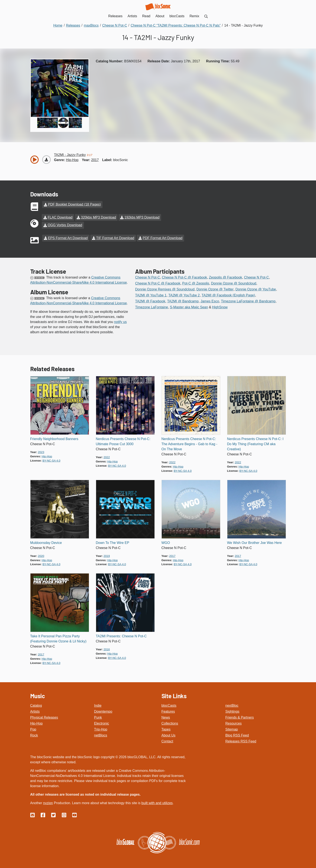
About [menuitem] (160, 16)
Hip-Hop (37, 723)
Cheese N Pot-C (148, 277)
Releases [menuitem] (115, 16)
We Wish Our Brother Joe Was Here (255, 542)
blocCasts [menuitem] (177, 16)
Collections (170, 723)
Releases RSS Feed (241, 741)
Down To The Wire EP (113, 542)
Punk (98, 717)
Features (168, 711)
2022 (107, 457)
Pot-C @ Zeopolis (196, 283)
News (166, 717)
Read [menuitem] (146, 16)
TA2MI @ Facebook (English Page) (228, 295)
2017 (95, 160)
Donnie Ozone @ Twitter (215, 289)
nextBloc (232, 705)
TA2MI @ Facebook (150, 301)
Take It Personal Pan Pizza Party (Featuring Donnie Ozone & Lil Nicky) (58, 638)
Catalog (36, 705)
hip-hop (72, 160)
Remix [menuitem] (194, 16)
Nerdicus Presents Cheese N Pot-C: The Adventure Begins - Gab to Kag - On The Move (189, 443)
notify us (120, 321)
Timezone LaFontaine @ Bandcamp (248, 301)
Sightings (232, 711)
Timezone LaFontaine (152, 307)
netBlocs (101, 735)
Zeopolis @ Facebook (225, 277)
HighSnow (220, 307)
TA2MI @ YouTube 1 (151, 295)
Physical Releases (44, 717)
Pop (33, 729)
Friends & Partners (240, 717)
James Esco (210, 301)
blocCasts (169, 705)
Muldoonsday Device (46, 542)
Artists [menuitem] (132, 16)
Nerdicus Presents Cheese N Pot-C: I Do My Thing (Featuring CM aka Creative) (255, 443)
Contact (167, 741)
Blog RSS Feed (237, 735)
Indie (98, 705)
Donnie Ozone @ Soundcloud (234, 283)
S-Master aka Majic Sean (189, 307)
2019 (107, 555)
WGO (166, 542)
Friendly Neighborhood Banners (54, 438)
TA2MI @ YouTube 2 (184, 295)
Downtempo (103, 711)
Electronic (102, 723)
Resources (234, 723)
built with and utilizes (157, 802)
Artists (35, 711)
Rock (34, 735)
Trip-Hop (101, 729)
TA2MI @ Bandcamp (183, 301)
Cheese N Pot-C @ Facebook (185, 277)
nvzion (48, 802)
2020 (41, 555)
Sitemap (232, 729)
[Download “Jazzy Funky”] (46, 160)
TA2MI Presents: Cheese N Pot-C (121, 636)
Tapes (166, 729)
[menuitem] (206, 16)
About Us (169, 735)
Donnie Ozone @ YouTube (256, 289)
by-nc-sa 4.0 (51, 460)
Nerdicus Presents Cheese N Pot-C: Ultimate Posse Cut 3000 (123, 441)
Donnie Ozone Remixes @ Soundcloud (165, 289)
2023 (41, 451)
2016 (107, 649)
